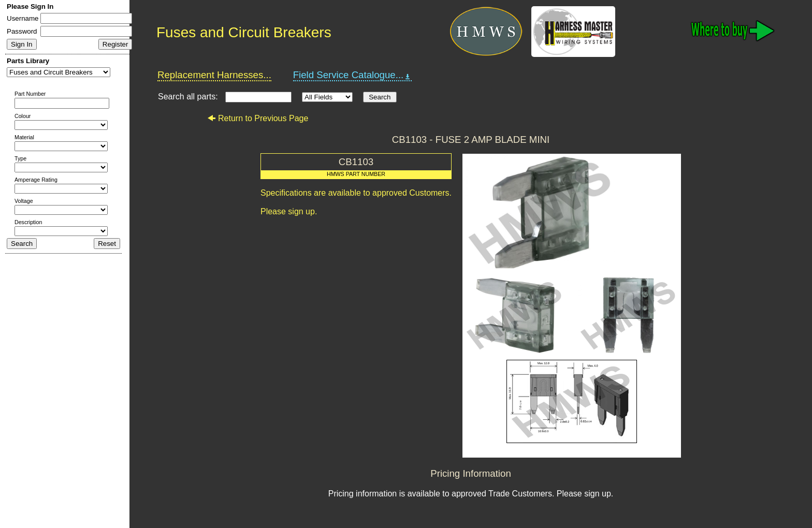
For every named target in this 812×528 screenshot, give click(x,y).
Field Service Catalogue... (353, 75)
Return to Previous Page (258, 118)
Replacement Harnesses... (214, 75)
